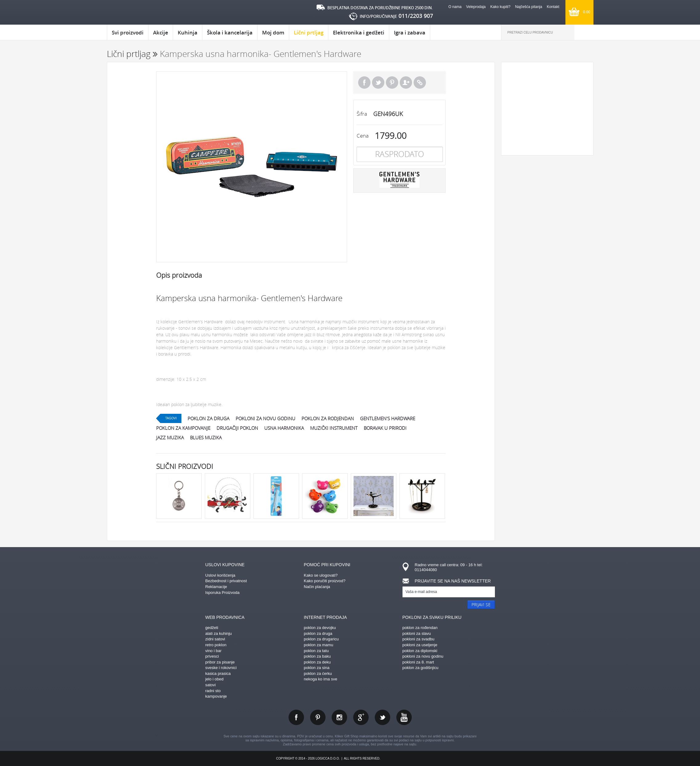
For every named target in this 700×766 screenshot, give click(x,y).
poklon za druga (208, 418)
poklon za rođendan (420, 628)
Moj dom (273, 32)
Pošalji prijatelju (406, 83)
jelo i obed (214, 679)
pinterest (318, 717)
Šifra (362, 114)
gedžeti (212, 628)
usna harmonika (284, 428)
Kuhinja (188, 32)
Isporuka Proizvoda (223, 593)
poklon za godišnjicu (421, 668)
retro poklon (216, 645)
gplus (361, 717)
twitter (382, 717)
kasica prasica (218, 673)
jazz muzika (170, 437)
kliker (133, 12)
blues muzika (206, 437)
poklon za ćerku (318, 673)
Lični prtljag (309, 34)
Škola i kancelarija (230, 32)
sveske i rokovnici (221, 668)
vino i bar (214, 651)
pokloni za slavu (417, 633)
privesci (212, 656)
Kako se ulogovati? (321, 575)
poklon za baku (317, 656)
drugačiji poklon (237, 428)
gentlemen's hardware (388, 418)
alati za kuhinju (219, 633)
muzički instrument (334, 428)
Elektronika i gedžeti (359, 32)
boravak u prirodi (385, 428)
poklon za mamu (319, 645)
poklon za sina (317, 668)
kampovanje (216, 696)
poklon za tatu (316, 651)
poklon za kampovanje (183, 428)
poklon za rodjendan (328, 418)
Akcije (161, 32)
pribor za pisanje (220, 662)
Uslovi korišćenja (221, 575)
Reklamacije (216, 587)
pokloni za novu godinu (265, 418)
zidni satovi (215, 639)
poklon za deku (317, 662)
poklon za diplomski (420, 651)
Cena (363, 136)
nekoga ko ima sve (321, 679)
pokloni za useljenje (420, 645)
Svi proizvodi (128, 32)
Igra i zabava (410, 32)
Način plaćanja (317, 587)
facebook (296, 717)
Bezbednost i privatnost (226, 581)
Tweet (378, 83)
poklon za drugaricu (321, 639)
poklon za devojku (320, 628)
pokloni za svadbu (419, 639)
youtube (404, 717)
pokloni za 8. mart (418, 662)
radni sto (213, 691)
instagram (339, 717)
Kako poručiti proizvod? (325, 581)
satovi (211, 685)
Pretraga (584, 32)
